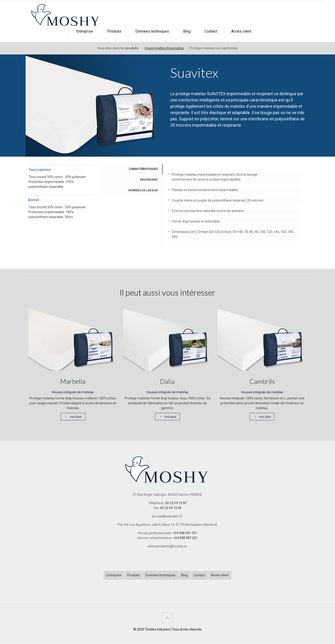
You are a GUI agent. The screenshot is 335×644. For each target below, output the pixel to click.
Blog (184, 575)
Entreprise (114, 575)
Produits (133, 575)
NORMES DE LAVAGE (143, 190)
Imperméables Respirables (164, 48)
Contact (199, 575)
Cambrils (262, 381)
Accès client (220, 575)
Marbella (73, 381)
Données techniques (160, 575)
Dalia (167, 381)
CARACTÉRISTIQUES (143, 169)
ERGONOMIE (149, 180)
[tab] (132, 169)
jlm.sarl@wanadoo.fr (167, 516)
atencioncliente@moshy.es (167, 546)
